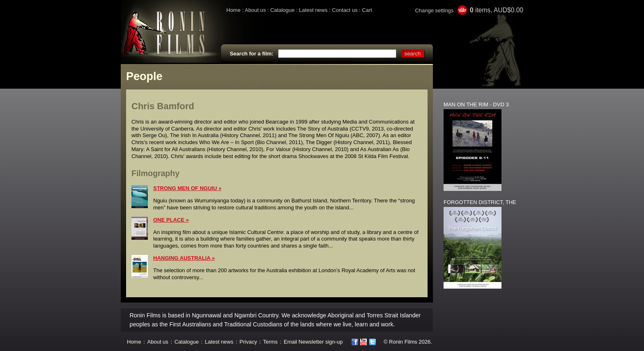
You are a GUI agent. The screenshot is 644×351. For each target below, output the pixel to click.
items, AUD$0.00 (497, 10)
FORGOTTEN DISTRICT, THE (480, 202)
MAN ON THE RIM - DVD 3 (476, 104)
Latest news (313, 10)
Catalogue (282, 10)
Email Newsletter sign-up (313, 342)
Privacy (248, 342)
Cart (367, 10)
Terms (270, 342)
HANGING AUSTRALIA (182, 258)
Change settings (434, 10)
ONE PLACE (169, 220)
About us (255, 10)
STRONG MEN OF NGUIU (185, 188)
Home (233, 10)
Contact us (345, 10)
